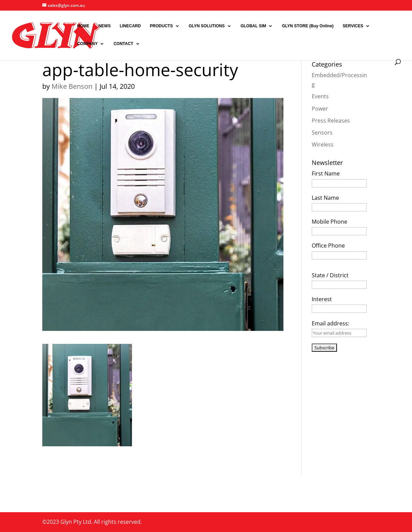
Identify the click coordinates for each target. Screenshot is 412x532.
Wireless (323, 144)
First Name (326, 173)
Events (320, 96)
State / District (330, 275)
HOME (83, 26)
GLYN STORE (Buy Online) (308, 26)
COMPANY (87, 44)
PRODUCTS (161, 26)
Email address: (330, 323)
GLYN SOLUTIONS (207, 26)
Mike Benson (72, 86)
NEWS (104, 26)
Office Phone (328, 246)
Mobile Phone (329, 222)
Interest (322, 299)
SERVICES (353, 26)
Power (320, 109)
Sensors (322, 132)
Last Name (325, 198)
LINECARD (130, 26)
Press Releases (331, 121)
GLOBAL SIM (253, 26)
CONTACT (123, 44)
